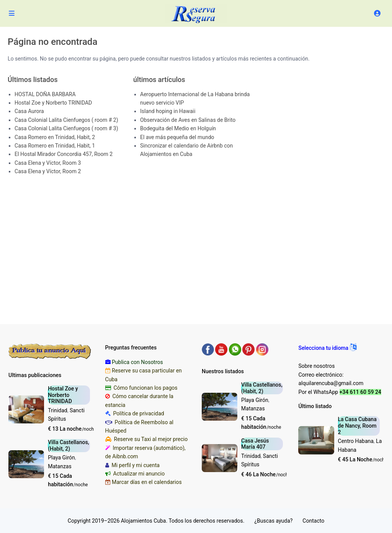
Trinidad (58, 410)
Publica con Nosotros (137, 362)
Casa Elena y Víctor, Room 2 (48, 171)
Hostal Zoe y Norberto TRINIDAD (53, 103)
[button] (327, 348)
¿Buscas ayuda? (273, 521)
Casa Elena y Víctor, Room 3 (48, 163)
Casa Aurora (29, 111)
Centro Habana (356, 441)
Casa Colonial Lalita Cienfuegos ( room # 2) (66, 120)
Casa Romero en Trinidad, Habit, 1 (55, 146)
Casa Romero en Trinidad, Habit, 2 (55, 137)
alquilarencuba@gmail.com (331, 383)
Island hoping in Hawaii (168, 111)
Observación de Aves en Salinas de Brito (188, 120)
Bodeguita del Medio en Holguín (178, 128)
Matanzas (60, 466)
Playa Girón (61, 458)
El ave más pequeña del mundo (177, 137)
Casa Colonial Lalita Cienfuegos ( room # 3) (66, 128)
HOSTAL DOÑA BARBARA (45, 94)
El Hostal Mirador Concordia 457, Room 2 (64, 154)
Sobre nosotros (316, 366)
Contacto (313, 521)
